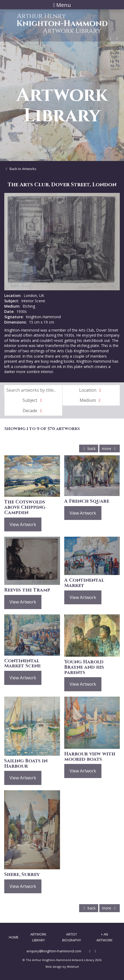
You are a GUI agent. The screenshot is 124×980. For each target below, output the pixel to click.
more (110, 448)
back (89, 448)
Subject (33, 400)
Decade (33, 411)
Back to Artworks (20, 169)
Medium (91, 400)
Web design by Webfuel (62, 967)
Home (14, 937)
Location (91, 390)
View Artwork (23, 524)
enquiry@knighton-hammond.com (54, 951)
